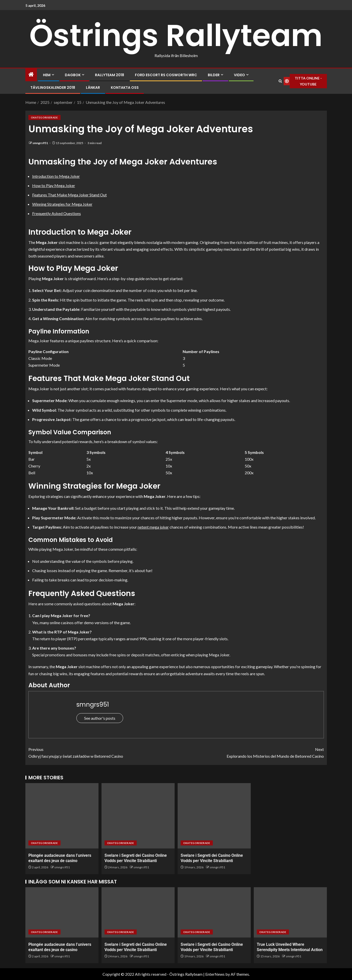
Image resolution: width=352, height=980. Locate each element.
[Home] (31, 75)
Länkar (93, 88)
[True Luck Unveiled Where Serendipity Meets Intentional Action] (290, 912)
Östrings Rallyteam (176, 35)
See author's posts (100, 718)
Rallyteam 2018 (110, 75)
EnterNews (215, 974)
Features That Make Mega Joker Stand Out (69, 195)
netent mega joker (153, 527)
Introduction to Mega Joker (56, 176)
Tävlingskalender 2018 (53, 88)
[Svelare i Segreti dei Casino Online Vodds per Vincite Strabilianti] (138, 816)
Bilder (214, 75)
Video (239, 75)
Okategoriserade (44, 117)
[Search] (280, 81)
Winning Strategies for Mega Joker (62, 204)
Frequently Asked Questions (57, 213)
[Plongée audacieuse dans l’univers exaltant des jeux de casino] (62, 816)
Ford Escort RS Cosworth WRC (166, 75)
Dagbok (73, 75)
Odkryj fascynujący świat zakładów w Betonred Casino (102, 752)
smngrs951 (40, 143)
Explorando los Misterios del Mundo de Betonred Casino (250, 752)
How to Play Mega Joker (54, 185)
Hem (47, 75)
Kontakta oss (125, 88)
